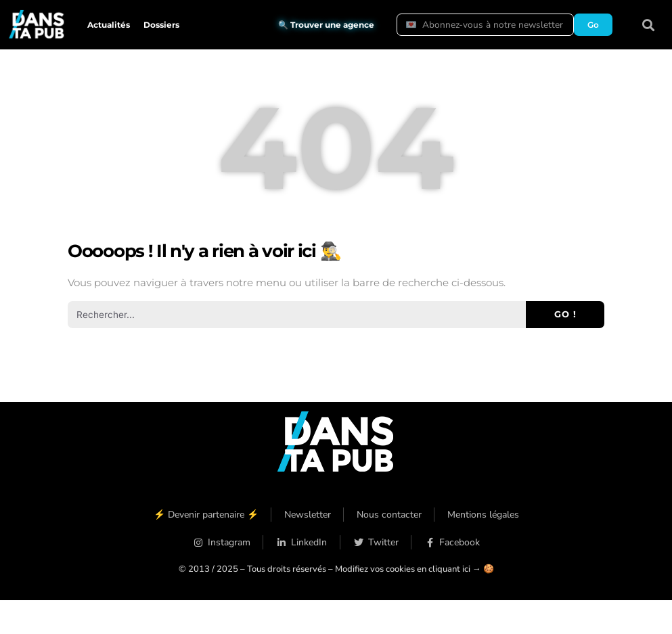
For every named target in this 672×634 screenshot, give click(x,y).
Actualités (109, 25)
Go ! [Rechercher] (565, 314)
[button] (649, 25)
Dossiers (161, 25)
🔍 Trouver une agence (326, 25)
